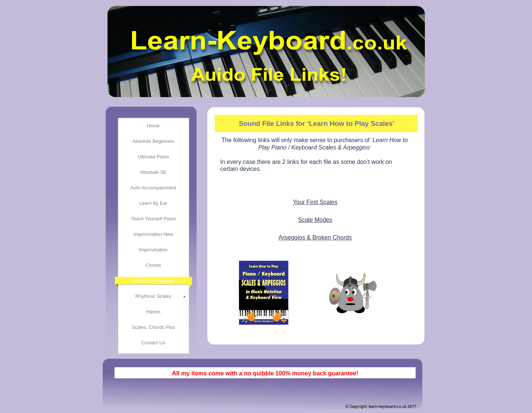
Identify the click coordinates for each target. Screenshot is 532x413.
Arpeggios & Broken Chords (315, 238)
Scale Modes (315, 220)
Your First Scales (315, 202)
